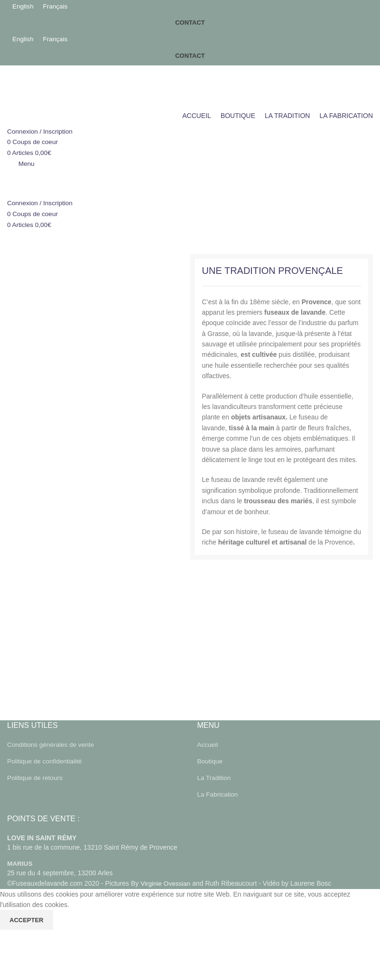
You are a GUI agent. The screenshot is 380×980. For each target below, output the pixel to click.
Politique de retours (36, 777)
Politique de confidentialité (46, 761)
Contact (190, 23)
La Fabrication (218, 794)
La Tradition (215, 777)
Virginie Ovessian (166, 882)
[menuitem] (23, 7)
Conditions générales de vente (52, 744)
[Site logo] (67, 86)
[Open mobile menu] (21, 164)
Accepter (27, 919)
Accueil (208, 744)
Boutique (210, 761)
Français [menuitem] (56, 7)
